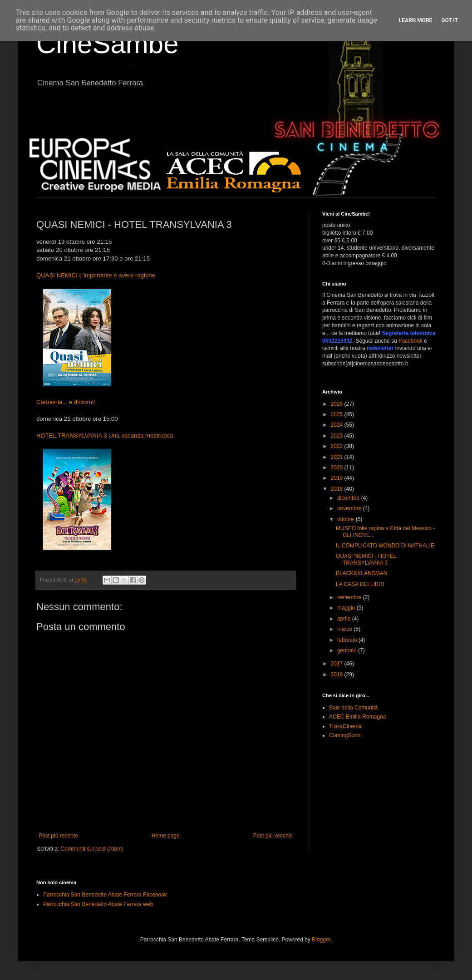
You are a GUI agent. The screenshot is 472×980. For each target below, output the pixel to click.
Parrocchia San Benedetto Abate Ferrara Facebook (105, 895)
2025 (338, 414)
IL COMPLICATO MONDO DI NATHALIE (385, 546)
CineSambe (108, 44)
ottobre (347, 519)
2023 (338, 436)
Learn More (416, 20)
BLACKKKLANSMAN (361, 573)
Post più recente (58, 836)
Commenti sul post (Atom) (92, 849)
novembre (350, 508)
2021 (338, 457)
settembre (350, 597)
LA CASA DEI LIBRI (360, 584)
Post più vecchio (273, 836)
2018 (338, 489)
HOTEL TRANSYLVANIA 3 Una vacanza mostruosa (105, 436)
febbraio (348, 640)
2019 (338, 478)
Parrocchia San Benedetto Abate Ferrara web (98, 904)
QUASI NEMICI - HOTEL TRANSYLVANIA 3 (366, 559)
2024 (338, 425)
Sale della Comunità (353, 708)
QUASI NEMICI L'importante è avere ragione (96, 275)
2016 (338, 675)
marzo (346, 629)
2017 (338, 664)
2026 (338, 404)
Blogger (321, 940)
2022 (338, 446)
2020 (338, 468)
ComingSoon (345, 735)
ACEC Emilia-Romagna (357, 717)
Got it (450, 20)
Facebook (411, 341)
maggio (347, 608)
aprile (345, 619)
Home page (166, 836)
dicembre (349, 498)
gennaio (348, 650)
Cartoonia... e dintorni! (66, 402)
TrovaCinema (345, 726)
